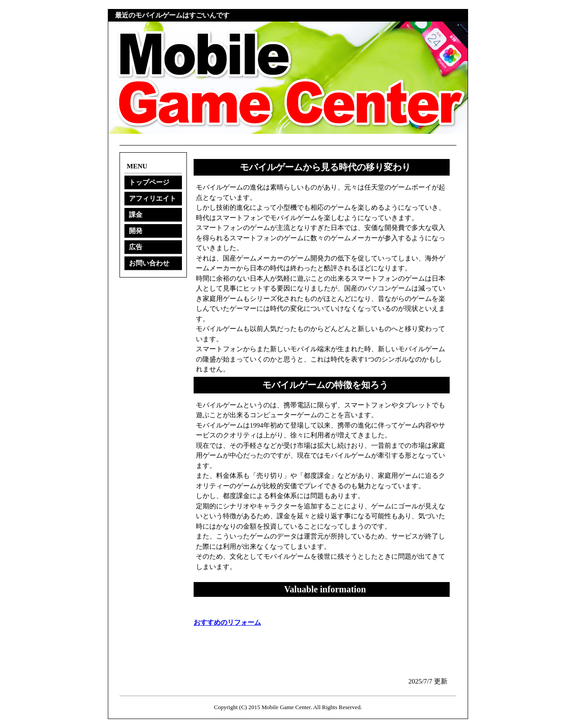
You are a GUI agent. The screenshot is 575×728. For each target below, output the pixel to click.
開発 (136, 231)
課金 (136, 215)
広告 (136, 247)
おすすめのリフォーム (227, 622)
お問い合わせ (149, 263)
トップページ (149, 182)
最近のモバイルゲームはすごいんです (172, 15)
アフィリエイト (153, 199)
